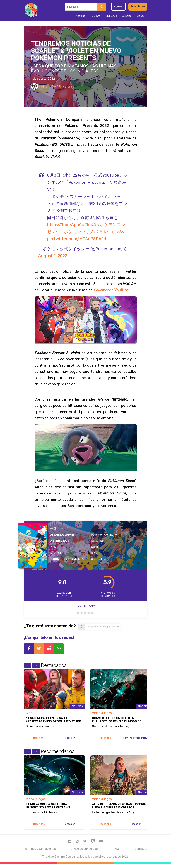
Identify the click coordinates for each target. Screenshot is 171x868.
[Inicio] (31, 10)
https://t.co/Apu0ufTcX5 (71, 225)
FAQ (116, 849)
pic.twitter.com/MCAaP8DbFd (77, 239)
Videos (141, 16)
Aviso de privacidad (85, 849)
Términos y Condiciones (40, 849)
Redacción (69, 738)
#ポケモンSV (112, 232)
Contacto (141, 849)
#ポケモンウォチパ (80, 232)
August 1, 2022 (53, 256)
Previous (28, 665)
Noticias (80, 16)
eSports (127, 16)
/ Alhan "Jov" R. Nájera (51, 86)
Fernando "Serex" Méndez (138, 738)
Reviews (95, 16)
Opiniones (111, 16)
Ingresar (118, 7)
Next (36, 665)
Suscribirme (138, 7)
